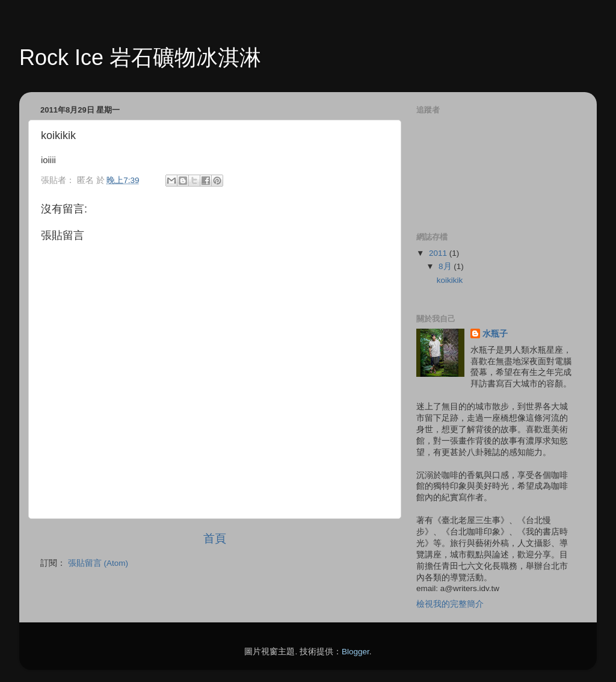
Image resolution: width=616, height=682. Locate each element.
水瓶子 (495, 334)
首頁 (215, 538)
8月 (446, 266)
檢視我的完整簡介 (450, 604)
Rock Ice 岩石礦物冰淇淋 (140, 57)
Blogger (356, 652)
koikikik (450, 280)
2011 (439, 253)
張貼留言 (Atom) (98, 563)
